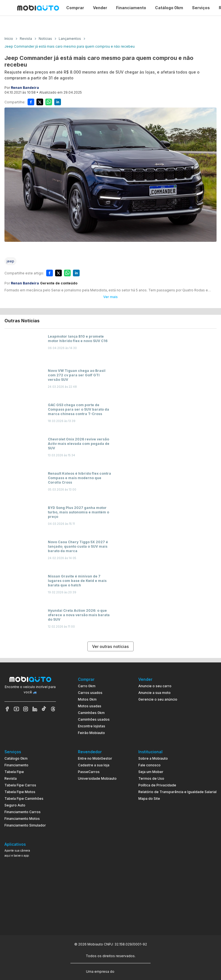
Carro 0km (87, 686)
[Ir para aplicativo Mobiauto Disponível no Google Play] (30, 902)
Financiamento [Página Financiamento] (131, 8)
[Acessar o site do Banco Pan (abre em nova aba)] (127, 971)
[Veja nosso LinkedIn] (35, 709)
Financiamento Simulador (25, 825)
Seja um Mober (151, 772)
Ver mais (110, 297)
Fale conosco (149, 765)
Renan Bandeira (25, 88)
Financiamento (16, 765)
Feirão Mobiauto (91, 733)
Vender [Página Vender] (100, 8)
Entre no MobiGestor (95, 758)
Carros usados (90, 693)
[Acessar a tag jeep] (10, 261)
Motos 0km (87, 699)
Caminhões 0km (91, 713)
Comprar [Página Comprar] (75, 8)
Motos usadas (90, 706)
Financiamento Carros (23, 812)
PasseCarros (89, 772)
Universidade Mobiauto (97, 778)
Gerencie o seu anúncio (158, 699)
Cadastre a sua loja (94, 765)
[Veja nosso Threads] (53, 709)
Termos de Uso (151, 778)
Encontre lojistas (92, 726)
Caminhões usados (94, 719)
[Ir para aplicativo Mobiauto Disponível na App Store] (30, 917)
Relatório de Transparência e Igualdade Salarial (177, 792)
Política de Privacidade (157, 785)
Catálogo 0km (16, 758)
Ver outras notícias (110, 646)
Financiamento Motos (22, 819)
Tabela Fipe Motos (20, 792)
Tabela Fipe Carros (20, 785)
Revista (11, 778)
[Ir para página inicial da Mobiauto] (38, 8)
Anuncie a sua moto (154, 693)
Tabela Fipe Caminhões (24, 799)
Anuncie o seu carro (155, 686)
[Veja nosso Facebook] (7, 709)
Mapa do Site (149, 799)
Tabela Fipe (14, 772)
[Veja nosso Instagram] (26, 709)
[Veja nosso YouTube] (16, 709)
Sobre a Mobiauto (153, 758)
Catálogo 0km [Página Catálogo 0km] (169, 8)
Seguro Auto (15, 805)
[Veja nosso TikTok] (44, 709)
